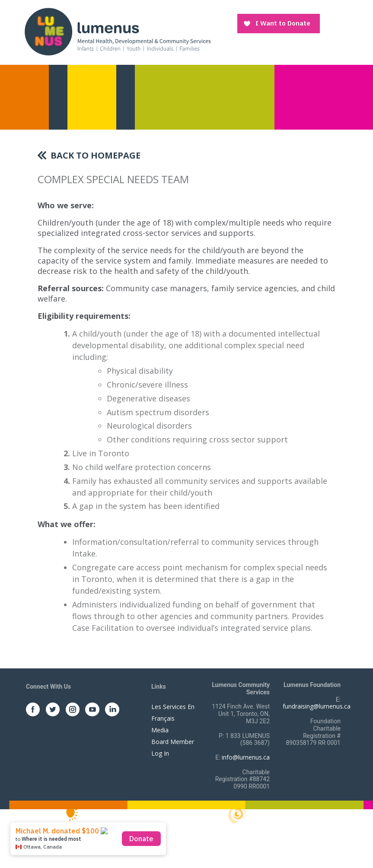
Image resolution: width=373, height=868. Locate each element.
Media (160, 730)
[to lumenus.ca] (117, 31)
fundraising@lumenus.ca (317, 706)
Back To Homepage (96, 155)
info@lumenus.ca (246, 757)
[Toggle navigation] (335, 24)
